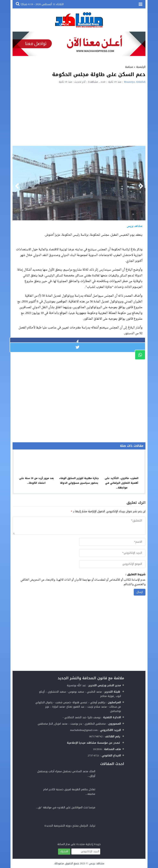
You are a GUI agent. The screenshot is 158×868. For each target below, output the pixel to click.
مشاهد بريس (97, 863)
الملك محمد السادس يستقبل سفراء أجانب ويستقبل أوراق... (66, 774)
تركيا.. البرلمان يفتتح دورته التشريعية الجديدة (70, 826)
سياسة (129, 67)
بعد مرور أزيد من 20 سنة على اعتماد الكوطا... (36, 481)
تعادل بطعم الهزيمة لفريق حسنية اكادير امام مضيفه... (69, 792)
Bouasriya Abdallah (135, 82)
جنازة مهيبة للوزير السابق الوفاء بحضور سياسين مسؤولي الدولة (79, 481)
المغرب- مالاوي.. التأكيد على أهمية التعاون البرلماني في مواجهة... (122, 483)
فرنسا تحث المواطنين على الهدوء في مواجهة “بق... (66, 807)
